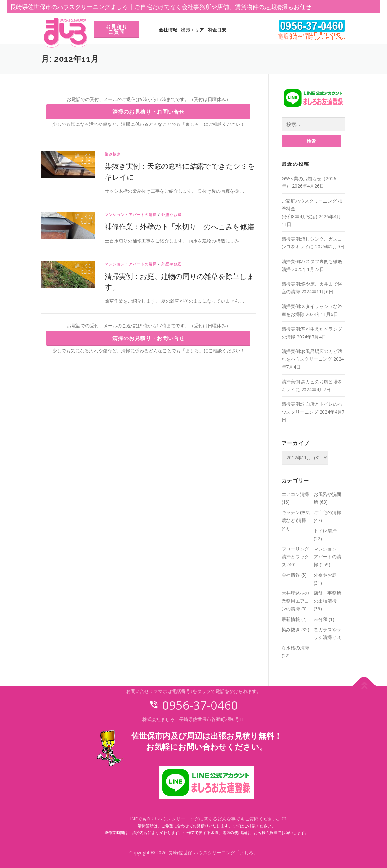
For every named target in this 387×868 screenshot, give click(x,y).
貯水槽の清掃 (295, 648)
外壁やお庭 (171, 214)
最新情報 (291, 619)
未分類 (321, 619)
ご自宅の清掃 (327, 513)
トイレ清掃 (325, 531)
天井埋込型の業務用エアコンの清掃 (295, 601)
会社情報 (168, 30)
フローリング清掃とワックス (295, 557)
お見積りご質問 (117, 29)
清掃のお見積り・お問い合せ (148, 112)
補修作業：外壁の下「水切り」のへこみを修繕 (179, 226)
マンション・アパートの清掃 (131, 214)
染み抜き (113, 154)
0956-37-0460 (193, 705)
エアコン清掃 (295, 494)
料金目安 (217, 30)
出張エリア (193, 30)
